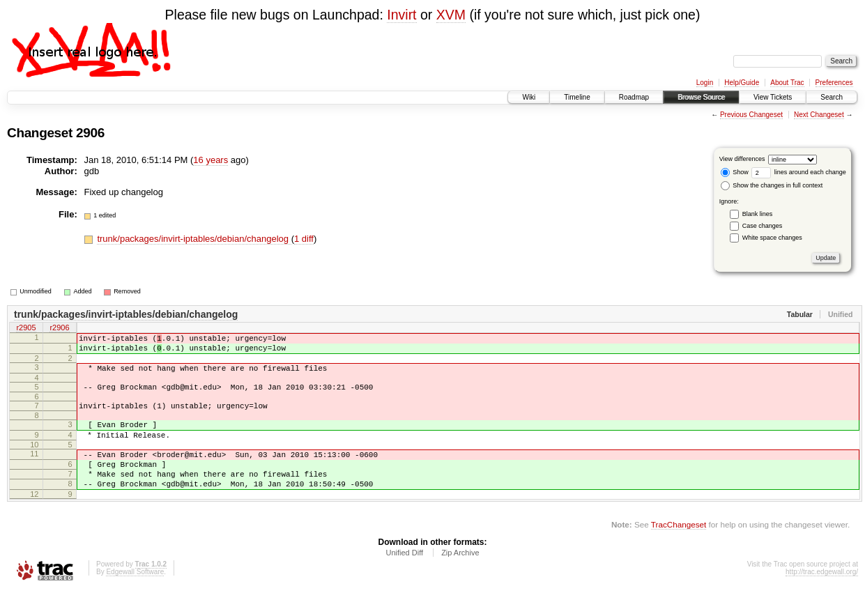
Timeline (577, 97)
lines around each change (799, 172)
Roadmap (634, 97)
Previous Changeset (751, 115)
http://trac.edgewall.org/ (822, 597)
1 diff (304, 239)
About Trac (787, 83)
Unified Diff (404, 578)
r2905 (26, 329)
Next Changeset (819, 115)
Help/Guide (742, 83)
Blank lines (758, 214)
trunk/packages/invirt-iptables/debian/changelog (194, 239)
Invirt (401, 15)
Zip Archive (460, 578)
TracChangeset (679, 549)
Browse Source (701, 97)
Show (735, 172)
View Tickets (773, 97)
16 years (210, 160)
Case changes (763, 226)
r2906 (59, 329)
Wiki (529, 97)
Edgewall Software (135, 597)
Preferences (834, 83)
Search (832, 97)
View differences (742, 159)
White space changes (772, 238)
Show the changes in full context (772, 185)
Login (705, 83)
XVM (451, 15)
